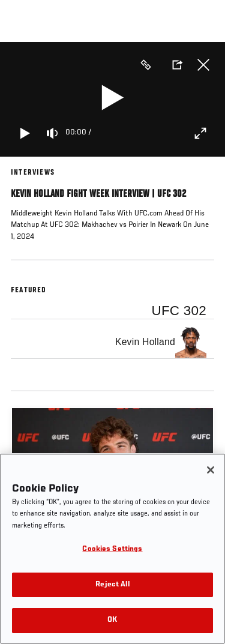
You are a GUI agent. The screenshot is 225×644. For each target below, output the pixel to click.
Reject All (112, 585)
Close (203, 65)
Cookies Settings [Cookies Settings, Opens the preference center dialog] (112, 549)
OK (112, 620)
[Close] (211, 470)
